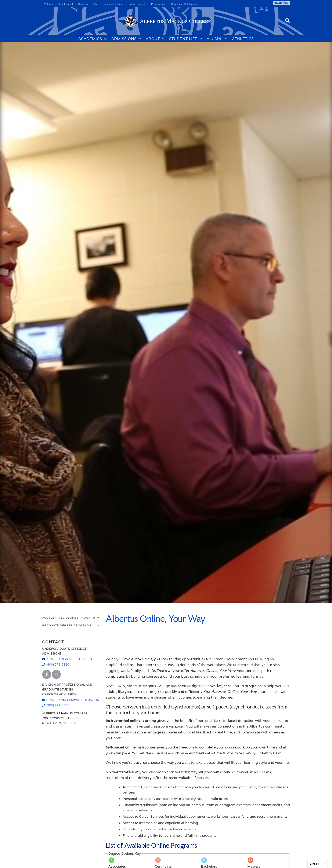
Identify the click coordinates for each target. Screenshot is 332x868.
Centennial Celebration (184, 4)
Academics (90, 39)
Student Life (183, 39)
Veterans (49, 4)
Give (96, 4)
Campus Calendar (114, 4)
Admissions (124, 39)
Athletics (243, 39)
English (314, 864)
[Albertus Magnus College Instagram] (56, 674)
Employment (66, 4)
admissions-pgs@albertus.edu (73, 700)
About (153, 39)
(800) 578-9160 (58, 664)
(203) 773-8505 (58, 705)
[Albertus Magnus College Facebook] (47, 674)
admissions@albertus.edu (69, 659)
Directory (83, 4)
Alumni (215, 39)
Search (288, 21)
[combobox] (318, 864)
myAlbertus (281, 3)
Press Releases (137, 4)
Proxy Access (159, 4)
